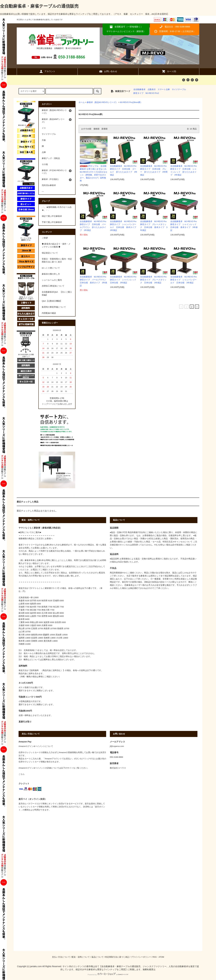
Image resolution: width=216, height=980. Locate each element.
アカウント (47, 71)
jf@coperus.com (117, 746)
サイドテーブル (179, 89)
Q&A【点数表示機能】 (52, 301)
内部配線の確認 (49, 313)
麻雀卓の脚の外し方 (51, 274)
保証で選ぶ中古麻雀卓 (52, 216)
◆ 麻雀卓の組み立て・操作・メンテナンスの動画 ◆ (56, 245)
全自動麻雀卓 (139, 89)
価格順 (96, 129)
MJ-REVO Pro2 (152, 93)
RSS (155, 957)
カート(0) (169, 71)
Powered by (108, 975)
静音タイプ (138, 93)
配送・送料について (81, 957)
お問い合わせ (108, 71)
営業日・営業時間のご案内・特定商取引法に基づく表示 (57, 260)
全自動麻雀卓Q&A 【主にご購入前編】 (57, 294)
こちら (22, 774)
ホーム (82, 102)
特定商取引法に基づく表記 (117, 957)
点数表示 (152, 89)
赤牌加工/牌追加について (53, 286)
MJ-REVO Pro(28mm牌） (131, 102)
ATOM (161, 957)
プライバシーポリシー (141, 957)
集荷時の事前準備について (54, 307)
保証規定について (50, 253)
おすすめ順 (86, 129)
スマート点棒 (164, 89)
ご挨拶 (45, 238)
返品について (97, 957)
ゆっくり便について (51, 268)
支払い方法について (61, 957)
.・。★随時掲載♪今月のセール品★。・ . (57, 209)
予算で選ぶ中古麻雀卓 (52, 222)
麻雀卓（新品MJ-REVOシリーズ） (102, 102)
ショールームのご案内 (52, 280)
